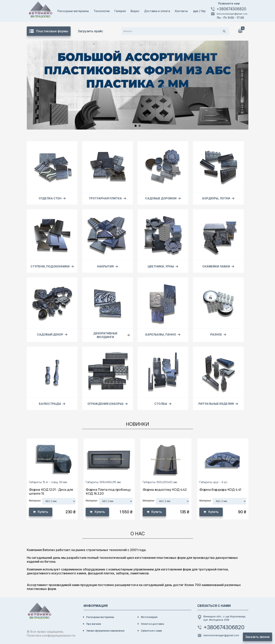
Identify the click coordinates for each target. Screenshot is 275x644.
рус (196, 11)
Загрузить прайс (90, 31)
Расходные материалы (73, 11)
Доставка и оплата (157, 11)
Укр (203, 11)
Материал (35, 501)
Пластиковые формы (49, 31)
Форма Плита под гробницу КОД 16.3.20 (108, 492)
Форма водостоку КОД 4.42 (165, 490)
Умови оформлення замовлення (105, 631)
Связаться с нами (151, 631)
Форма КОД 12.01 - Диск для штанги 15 (51, 492)
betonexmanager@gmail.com (229, 14)
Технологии (102, 11)
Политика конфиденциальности (51, 635)
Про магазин (94, 624)
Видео (135, 11)
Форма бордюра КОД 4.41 (220, 490)
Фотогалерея (149, 617)
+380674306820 (228, 9)
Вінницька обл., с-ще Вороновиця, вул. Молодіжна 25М (222, 618)
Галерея (120, 11)
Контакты (181, 11)
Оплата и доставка (152, 624)
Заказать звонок (258, 637)
